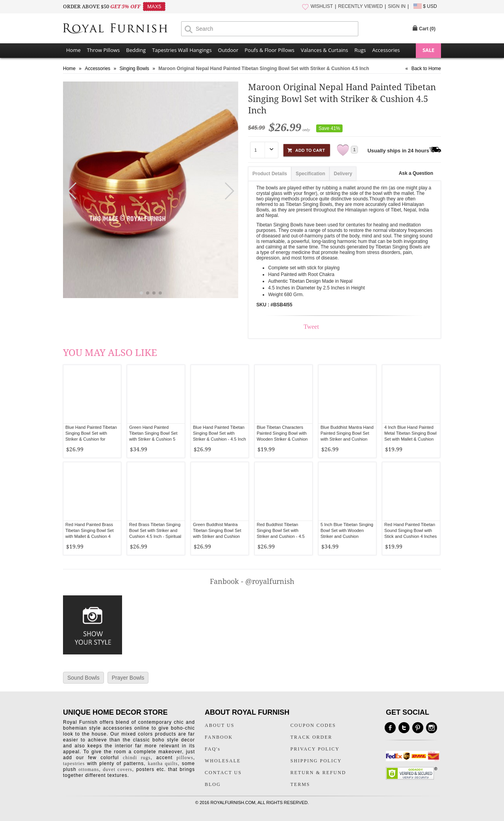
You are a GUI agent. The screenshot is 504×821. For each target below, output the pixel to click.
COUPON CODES (313, 725)
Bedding (136, 50)
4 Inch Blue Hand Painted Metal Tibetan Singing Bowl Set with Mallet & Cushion (410, 433)
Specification (310, 174)
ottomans (89, 769)
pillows (185, 758)
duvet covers (117, 769)
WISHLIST (322, 6)
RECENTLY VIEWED (361, 6)
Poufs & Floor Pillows (269, 50)
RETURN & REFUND (318, 773)
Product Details (270, 174)
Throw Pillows (103, 50)
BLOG (213, 784)
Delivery (343, 174)
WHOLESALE (223, 761)
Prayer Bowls (128, 678)
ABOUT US (220, 725)
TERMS (300, 784)
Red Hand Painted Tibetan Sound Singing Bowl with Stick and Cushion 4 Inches (410, 530)
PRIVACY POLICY (315, 749)
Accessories (386, 50)
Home (73, 50)
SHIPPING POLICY (316, 761)
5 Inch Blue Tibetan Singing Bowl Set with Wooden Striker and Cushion (347, 530)
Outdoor (228, 50)
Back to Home (426, 69)
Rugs (360, 50)
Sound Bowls (83, 678)
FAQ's (213, 749)
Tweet (311, 327)
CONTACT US (223, 773)
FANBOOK (219, 737)
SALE (428, 50)
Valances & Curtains (324, 50)
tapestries (74, 764)
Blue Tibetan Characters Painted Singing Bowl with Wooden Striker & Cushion (282, 433)
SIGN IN (397, 6)
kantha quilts (163, 764)
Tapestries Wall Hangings (182, 50)
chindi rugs (137, 758)
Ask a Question (416, 173)
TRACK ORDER (311, 737)
